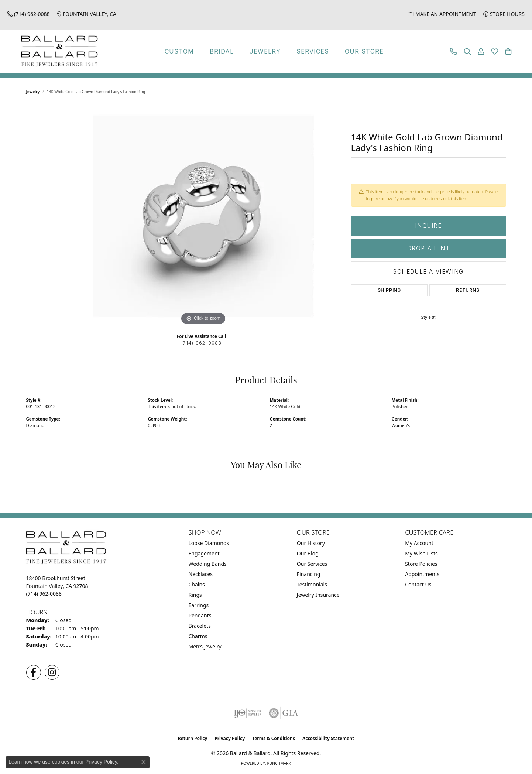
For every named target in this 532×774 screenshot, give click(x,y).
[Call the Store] (44, 594)
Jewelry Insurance (318, 595)
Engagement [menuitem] (204, 553)
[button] (467, 52)
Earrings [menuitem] (199, 605)
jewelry (33, 92)
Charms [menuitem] (198, 636)
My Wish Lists (421, 553)
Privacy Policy (230, 738)
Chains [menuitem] (197, 584)
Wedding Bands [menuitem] (208, 564)
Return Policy (193, 738)
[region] (203, 216)
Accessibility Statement (328, 738)
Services (313, 51)
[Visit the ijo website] (248, 713)
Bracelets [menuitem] (200, 626)
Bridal (222, 51)
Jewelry (265, 51)
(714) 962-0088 (202, 343)
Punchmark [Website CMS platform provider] (279, 763)
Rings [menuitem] (195, 595)
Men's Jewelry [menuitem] (205, 646)
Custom (179, 51)
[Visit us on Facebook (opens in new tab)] (34, 672)
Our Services (312, 564)
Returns (468, 290)
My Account (419, 543)
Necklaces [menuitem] (201, 574)
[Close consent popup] (144, 762)
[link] (29, 14)
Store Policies (421, 564)
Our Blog (308, 553)
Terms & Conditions (274, 738)
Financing (309, 574)
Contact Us (418, 584)
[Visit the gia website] (284, 713)
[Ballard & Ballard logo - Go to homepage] (58, 51)
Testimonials (312, 584)
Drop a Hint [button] (429, 248)
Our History (311, 543)
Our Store (364, 51)
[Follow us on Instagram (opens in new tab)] (52, 672)
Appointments (422, 574)
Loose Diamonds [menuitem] (209, 543)
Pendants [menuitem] (200, 615)
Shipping (389, 290)
